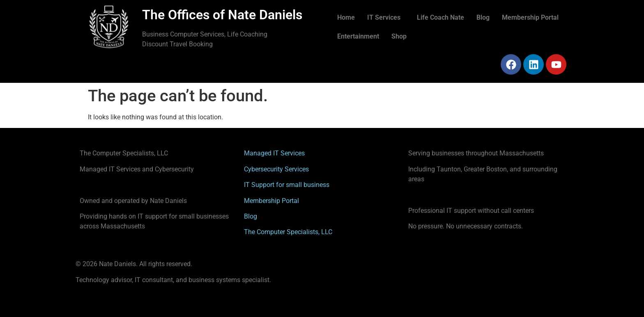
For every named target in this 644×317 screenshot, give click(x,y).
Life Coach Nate (440, 17)
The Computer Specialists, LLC (288, 232)
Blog (483, 17)
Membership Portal (530, 17)
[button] (386, 18)
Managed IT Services (274, 153)
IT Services (384, 17)
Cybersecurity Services (276, 169)
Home (346, 17)
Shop (399, 36)
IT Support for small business (287, 185)
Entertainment (358, 36)
